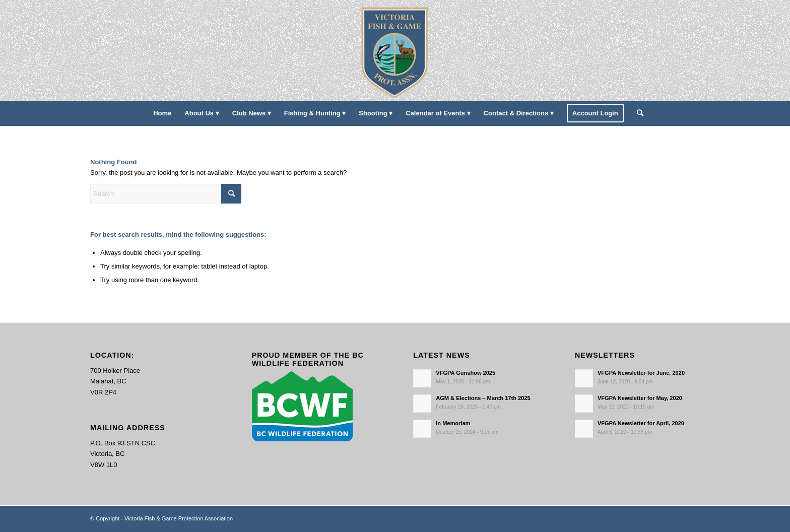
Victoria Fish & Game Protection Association (179, 518)
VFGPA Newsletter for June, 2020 (641, 373)
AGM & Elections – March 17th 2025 (483, 398)
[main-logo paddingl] (395, 50)
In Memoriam (453, 423)
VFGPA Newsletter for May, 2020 (640, 398)
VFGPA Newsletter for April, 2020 (641, 423)
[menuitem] (162, 113)
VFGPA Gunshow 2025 (466, 373)
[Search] (637, 113)
